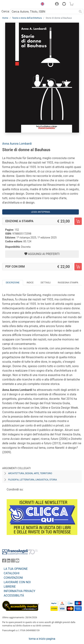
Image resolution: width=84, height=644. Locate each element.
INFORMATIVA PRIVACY (19, 591)
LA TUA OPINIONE (16, 569)
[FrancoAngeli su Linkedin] (8, 561)
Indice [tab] (30, 283)
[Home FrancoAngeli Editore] (15, 4)
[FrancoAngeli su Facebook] (4, 561)
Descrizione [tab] (13, 283)
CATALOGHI (12, 573)
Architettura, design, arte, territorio (30, 473)
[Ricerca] (80, 11)
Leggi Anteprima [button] (41, 212)
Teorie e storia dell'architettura (27, 18)
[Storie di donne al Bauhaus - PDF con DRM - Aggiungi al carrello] (78, 267)
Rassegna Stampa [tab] (68, 283)
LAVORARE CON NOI (17, 582)
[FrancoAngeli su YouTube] (17, 561)
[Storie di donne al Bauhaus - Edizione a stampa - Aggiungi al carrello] (78, 221)
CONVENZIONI (13, 578)
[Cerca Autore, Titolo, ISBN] (44, 11)
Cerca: (6, 11)
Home (5, 18)
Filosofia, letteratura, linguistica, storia (32, 480)
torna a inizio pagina (42, 639)
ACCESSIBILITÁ (14, 596)
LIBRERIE (10, 587)
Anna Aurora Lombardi (17, 144)
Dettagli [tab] (46, 283)
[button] (42, 4)
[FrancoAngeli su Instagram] (13, 561)
